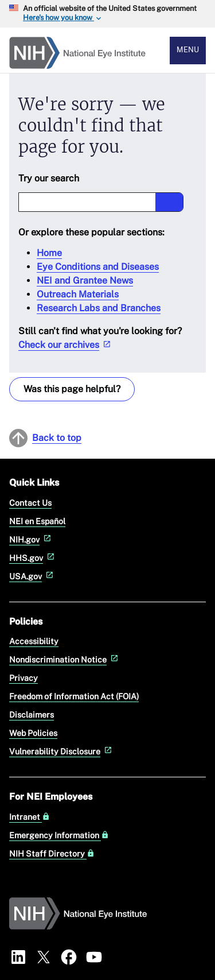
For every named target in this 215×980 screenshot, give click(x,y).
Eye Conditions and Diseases (98, 267)
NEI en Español (37, 521)
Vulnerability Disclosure (62, 751)
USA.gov (32, 576)
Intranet (30, 817)
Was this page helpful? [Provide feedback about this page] (72, 389)
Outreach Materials (78, 294)
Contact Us (30, 503)
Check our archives (66, 345)
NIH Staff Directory (52, 854)
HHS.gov (33, 558)
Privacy (24, 678)
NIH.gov (31, 539)
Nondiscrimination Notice (65, 659)
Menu (188, 50)
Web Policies (33, 733)
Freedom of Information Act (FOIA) (74, 696)
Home (49, 253)
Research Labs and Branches (99, 308)
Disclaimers (32, 714)
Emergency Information (59, 835)
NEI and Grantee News (85, 280)
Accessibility (34, 641)
